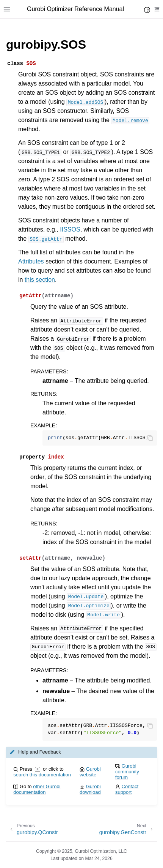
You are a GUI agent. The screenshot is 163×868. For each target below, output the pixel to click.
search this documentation (42, 775)
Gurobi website (90, 772)
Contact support (127, 789)
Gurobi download (90, 789)
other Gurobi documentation (37, 789)
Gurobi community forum (127, 772)
